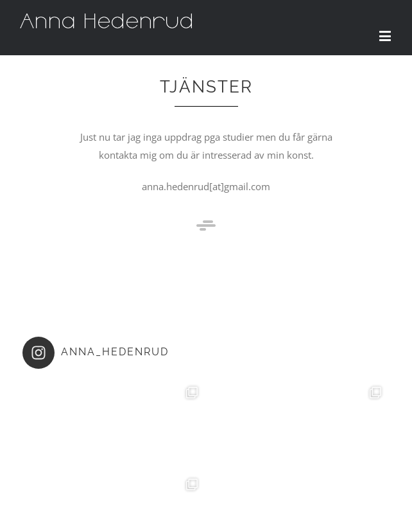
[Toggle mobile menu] (386, 36)
